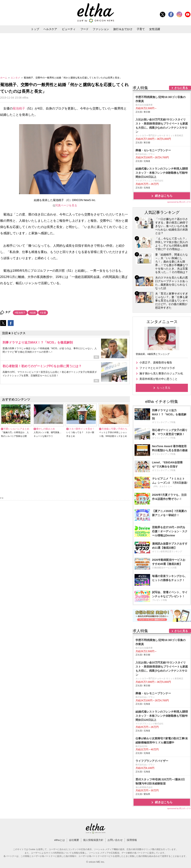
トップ (35, 29)
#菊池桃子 (20, 313)
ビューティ (69, 29)
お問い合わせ (115, 840)
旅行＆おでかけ (123, 29)
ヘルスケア (50, 29)
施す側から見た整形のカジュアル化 (161, 373)
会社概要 (74, 840)
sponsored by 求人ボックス (179, 202)
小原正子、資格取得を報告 (156, 362)
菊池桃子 (19, 108)
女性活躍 (155, 29)
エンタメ (16, 78)
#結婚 (33, 313)
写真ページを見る (66, 205)
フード (84, 29)
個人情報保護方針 (93, 840)
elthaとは (59, 840)
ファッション (101, 29)
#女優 (43, 313)
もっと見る (164, 388)
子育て (141, 29)
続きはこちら (164, 196)
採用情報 (132, 840)
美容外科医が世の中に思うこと (158, 379)
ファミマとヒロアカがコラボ (157, 368)
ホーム (4, 78)
